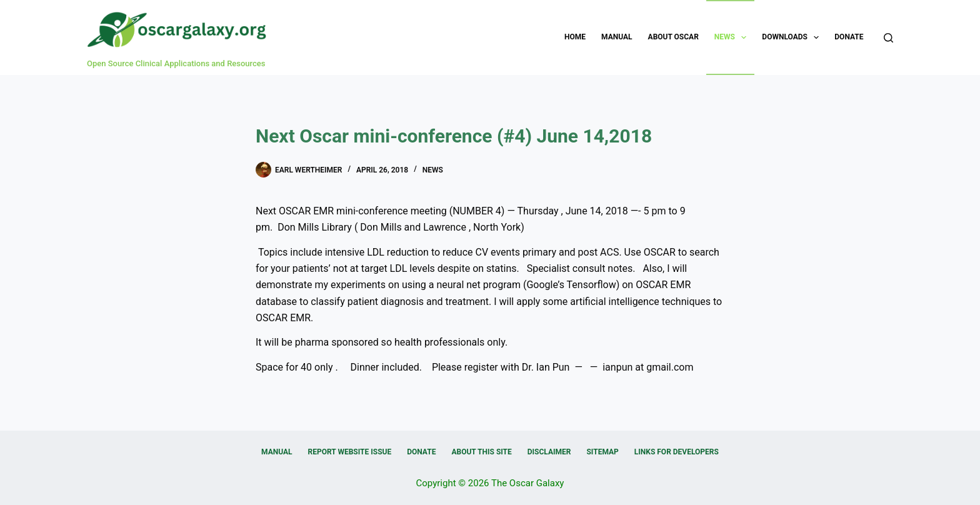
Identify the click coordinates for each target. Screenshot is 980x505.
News (733, 37)
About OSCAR (673, 37)
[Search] (888, 38)
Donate (849, 37)
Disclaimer (549, 452)
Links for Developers (677, 452)
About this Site (481, 452)
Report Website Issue (350, 452)
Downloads (793, 37)
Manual (617, 37)
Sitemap (602, 452)
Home (575, 37)
